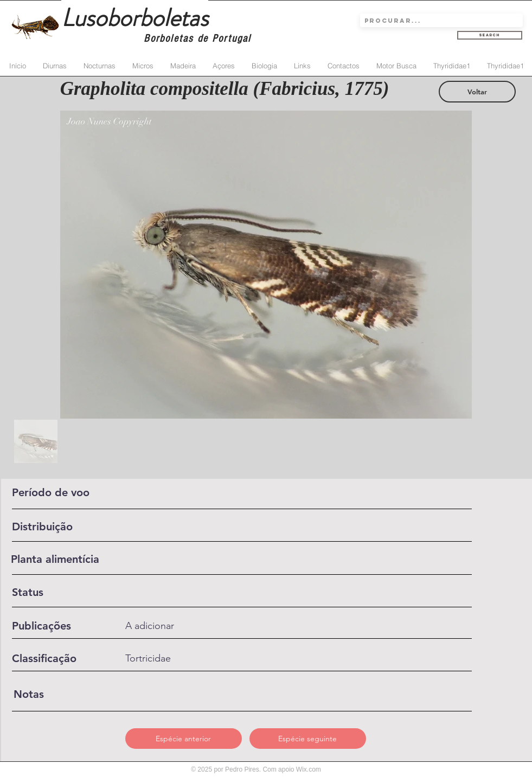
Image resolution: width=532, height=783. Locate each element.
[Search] (490, 35)
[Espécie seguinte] (308, 739)
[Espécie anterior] (184, 739)
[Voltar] (477, 92)
